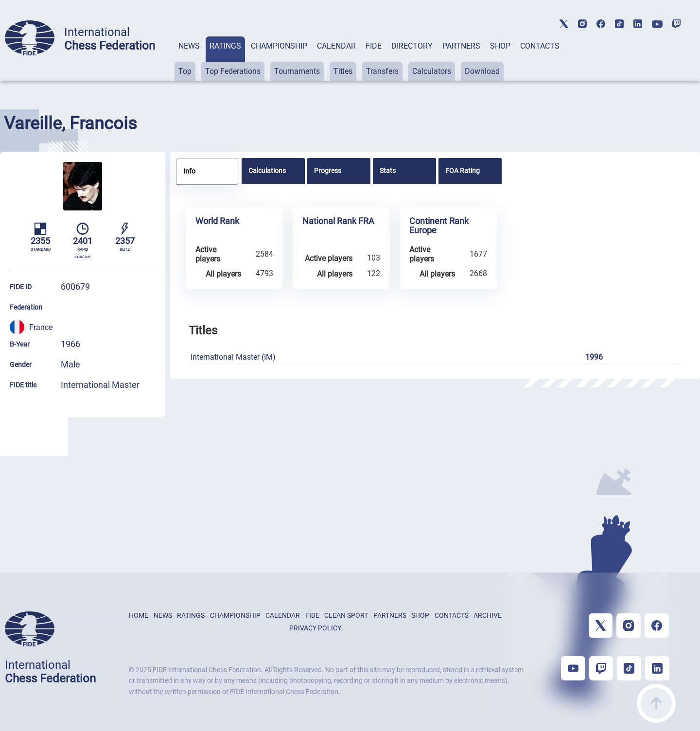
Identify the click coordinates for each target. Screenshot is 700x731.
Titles (343, 71)
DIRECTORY (412, 46)
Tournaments (297, 71)
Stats (388, 171)
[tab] (189, 59)
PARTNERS (461, 46)
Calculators (432, 71)
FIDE (374, 46)
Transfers (382, 71)
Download (482, 71)
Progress (328, 171)
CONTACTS (540, 46)
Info (189, 171)
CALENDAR (336, 46)
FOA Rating (463, 171)
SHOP (500, 46)
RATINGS (225, 46)
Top (185, 71)
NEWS (189, 46)
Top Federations (233, 71)
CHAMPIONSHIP (279, 46)
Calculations (267, 171)
